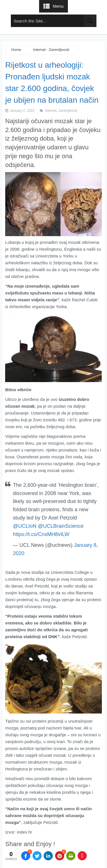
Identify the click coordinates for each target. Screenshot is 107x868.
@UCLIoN (25, 526)
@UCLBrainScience (61, 526)
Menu (58, 6)
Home (16, 50)
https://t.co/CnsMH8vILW (41, 534)
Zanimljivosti (59, 50)
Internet (39, 50)
